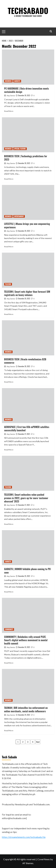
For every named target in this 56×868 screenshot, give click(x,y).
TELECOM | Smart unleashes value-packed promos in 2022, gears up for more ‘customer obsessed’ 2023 (26, 498)
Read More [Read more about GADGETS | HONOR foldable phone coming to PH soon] (9, 592)
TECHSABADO (28, 11)
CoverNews (44, 859)
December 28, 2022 (24, 366)
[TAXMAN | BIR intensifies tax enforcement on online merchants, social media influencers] (28, 686)
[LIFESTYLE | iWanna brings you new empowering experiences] (28, 202)
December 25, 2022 (24, 576)
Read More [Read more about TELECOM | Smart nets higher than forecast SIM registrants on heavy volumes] (9, 314)
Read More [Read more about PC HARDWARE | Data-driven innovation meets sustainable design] (9, 111)
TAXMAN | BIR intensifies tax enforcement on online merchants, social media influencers (26, 709)
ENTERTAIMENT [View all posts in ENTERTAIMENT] (19, 216)
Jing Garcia (11, 96)
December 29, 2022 (24, 231)
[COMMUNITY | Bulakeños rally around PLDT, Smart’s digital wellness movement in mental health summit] (28, 615)
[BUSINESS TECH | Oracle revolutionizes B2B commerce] (28, 338)
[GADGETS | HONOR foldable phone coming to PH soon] (28, 548)
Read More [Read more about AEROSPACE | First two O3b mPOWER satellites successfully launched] (9, 450)
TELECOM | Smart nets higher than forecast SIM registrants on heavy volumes (27, 293)
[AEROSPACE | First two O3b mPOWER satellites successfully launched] (28, 406)
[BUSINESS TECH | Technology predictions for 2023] (28, 135)
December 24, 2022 (24, 647)
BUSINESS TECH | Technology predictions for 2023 (26, 158)
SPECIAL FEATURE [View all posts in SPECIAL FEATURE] (20, 149)
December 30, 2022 (24, 95)
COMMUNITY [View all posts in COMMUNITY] (9, 629)
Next (38, 742)
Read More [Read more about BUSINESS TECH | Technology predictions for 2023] (9, 179)
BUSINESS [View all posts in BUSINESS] (8, 81)
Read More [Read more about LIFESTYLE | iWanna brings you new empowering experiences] (9, 247)
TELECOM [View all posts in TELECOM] (8, 284)
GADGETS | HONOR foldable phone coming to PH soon (27, 571)
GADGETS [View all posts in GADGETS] (17, 81)
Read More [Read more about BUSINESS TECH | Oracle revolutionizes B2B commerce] (9, 382)
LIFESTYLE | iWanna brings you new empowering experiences (27, 225)
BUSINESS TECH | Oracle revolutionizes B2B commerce (25, 361)
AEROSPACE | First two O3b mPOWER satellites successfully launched (27, 429)
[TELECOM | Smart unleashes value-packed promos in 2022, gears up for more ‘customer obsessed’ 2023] (28, 473)
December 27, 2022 (24, 434)
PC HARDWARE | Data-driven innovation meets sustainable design (27, 90)
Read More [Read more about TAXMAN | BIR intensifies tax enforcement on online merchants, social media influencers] (9, 731)
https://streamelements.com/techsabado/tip (24, 837)
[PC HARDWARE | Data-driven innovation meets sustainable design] (28, 67)
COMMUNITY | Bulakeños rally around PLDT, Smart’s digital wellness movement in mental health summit (26, 640)
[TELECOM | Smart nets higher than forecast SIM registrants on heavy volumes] (28, 270)
